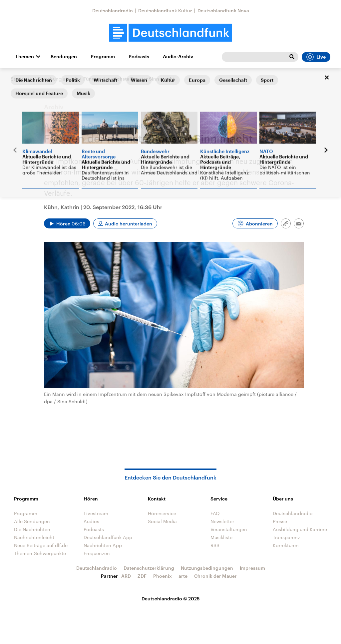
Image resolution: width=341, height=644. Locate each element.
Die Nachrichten (32, 529)
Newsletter (222, 521)
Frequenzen (97, 553)
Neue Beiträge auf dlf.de (41, 545)
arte (183, 576)
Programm (103, 57)
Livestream (96, 513)
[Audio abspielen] (67, 223)
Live (316, 57)
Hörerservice (162, 513)
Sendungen (64, 57)
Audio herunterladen (129, 224)
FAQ (215, 513)
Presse (280, 521)
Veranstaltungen (229, 529)
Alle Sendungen (32, 521)
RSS (215, 545)
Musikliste (221, 537)
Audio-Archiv (178, 57)
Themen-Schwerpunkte (40, 553)
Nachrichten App (103, 545)
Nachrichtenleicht (34, 537)
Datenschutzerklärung (149, 568)
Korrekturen (286, 545)
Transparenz (286, 537)
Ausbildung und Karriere (300, 529)
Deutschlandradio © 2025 (171, 599)
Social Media (162, 521)
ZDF (142, 576)
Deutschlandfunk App (108, 537)
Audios (91, 521)
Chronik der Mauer (215, 576)
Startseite (21, 79)
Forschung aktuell (58, 79)
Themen (25, 57)
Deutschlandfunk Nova (223, 10)
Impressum (252, 568)
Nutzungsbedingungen (207, 568)
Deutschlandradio (113, 10)
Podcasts (139, 57)
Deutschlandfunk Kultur (165, 10)
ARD (126, 576)
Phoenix (163, 576)
